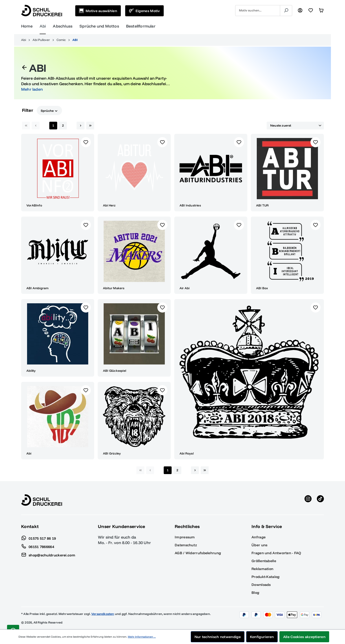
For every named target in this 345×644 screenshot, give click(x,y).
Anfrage (259, 537)
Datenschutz (186, 545)
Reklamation (262, 569)
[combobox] (258, 11)
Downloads (261, 585)
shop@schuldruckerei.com (48, 554)
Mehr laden (32, 89)
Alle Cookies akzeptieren (304, 637)
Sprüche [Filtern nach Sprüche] (49, 110)
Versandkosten (103, 614)
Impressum (185, 537)
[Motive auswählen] (98, 11)
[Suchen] (286, 11)
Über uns (259, 545)
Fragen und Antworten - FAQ (276, 553)
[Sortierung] (295, 126)
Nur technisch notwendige (218, 637)
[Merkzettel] (311, 11)
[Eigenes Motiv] (144, 11)
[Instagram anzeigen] (308, 500)
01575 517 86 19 (39, 537)
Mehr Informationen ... (142, 637)
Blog (255, 592)
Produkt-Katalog (266, 577)
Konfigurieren (262, 637)
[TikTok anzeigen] (320, 500)
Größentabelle (264, 561)
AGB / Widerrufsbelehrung (198, 553)
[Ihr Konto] (300, 11)
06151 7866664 (38, 546)
